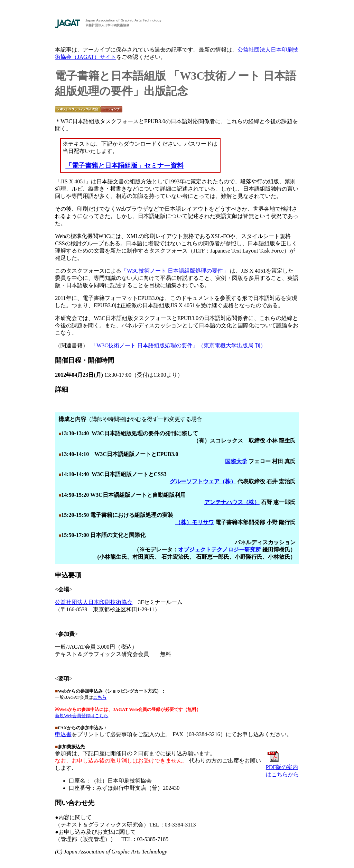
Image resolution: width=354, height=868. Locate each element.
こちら (100, 697)
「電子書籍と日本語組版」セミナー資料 (124, 166)
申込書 (63, 734)
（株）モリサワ (195, 522)
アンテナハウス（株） (232, 502)
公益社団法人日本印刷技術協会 (94, 602)
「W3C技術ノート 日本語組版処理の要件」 (175, 271)
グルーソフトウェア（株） (203, 481)
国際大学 (236, 461)
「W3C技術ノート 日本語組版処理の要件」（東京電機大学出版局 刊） (178, 345)
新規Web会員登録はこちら (82, 716)
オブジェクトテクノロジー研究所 (220, 550)
